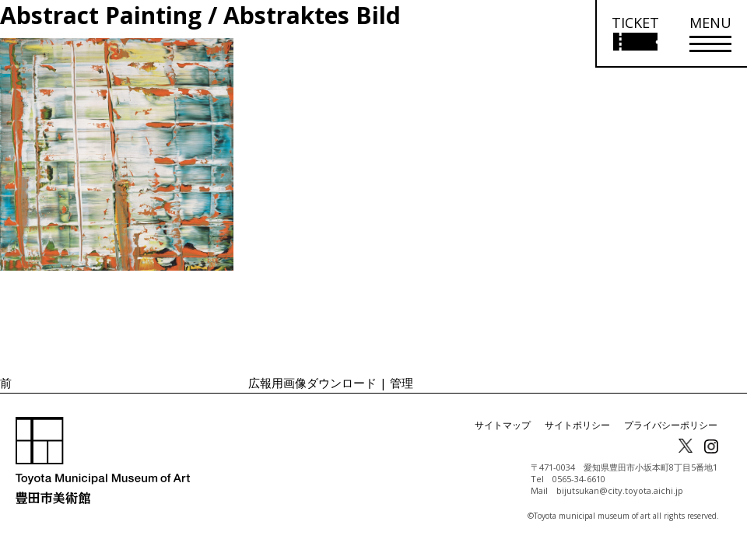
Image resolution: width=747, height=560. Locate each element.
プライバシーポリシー (671, 425)
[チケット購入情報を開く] (635, 34)
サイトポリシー (577, 425)
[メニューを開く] (710, 34)
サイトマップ (503, 425)
